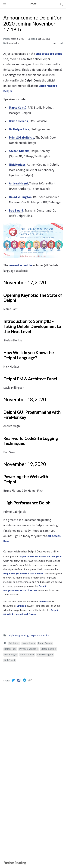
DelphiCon (14, 643)
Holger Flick (10, 649)
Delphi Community (39, 635)
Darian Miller (13, 43)
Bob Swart (10, 660)
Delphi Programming (18, 635)
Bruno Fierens (45, 643)
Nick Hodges (11, 655)
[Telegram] (25, 680)
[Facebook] (19, 680)
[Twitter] (14, 680)
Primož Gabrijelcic (28, 649)
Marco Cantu (29, 643)
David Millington (45, 655)
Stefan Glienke (48, 649)
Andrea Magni (27, 655)
